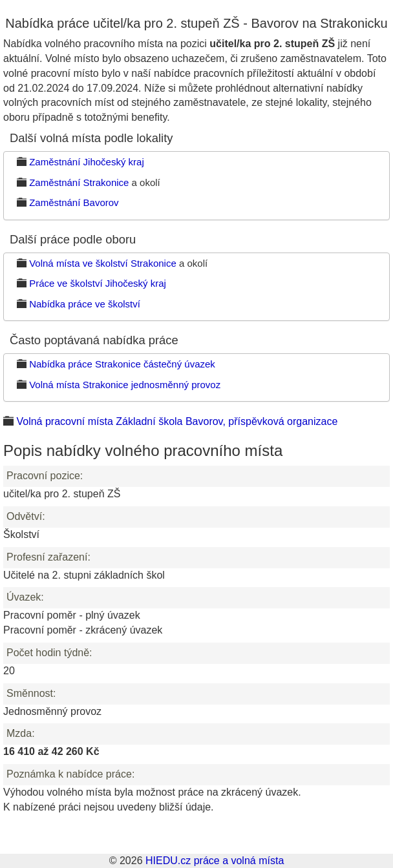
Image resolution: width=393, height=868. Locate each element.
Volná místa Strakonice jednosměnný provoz (125, 385)
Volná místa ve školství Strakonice (103, 263)
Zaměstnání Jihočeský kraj (87, 162)
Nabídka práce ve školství (85, 304)
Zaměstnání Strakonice (79, 182)
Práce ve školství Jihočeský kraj (98, 283)
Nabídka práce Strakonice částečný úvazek (122, 364)
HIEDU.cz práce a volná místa (215, 861)
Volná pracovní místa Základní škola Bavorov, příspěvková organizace (177, 421)
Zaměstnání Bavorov (74, 202)
